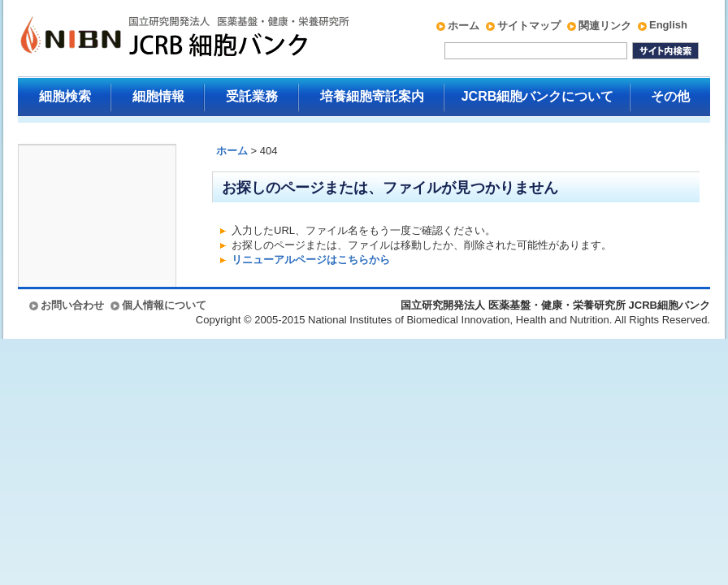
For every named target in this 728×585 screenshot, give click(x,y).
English (668, 25)
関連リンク (605, 26)
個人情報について (164, 305)
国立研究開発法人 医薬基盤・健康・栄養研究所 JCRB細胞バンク (167, 38)
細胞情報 (158, 96)
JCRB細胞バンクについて (538, 96)
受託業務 (252, 96)
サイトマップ (529, 26)
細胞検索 (65, 96)
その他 (670, 96)
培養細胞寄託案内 (372, 96)
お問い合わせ (72, 305)
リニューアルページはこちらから (311, 260)
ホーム (464, 26)
